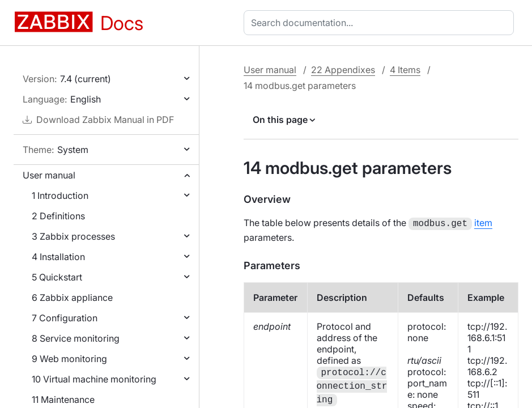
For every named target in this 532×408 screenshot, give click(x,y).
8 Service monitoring (76, 338)
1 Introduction (60, 195)
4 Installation (58, 257)
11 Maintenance (63, 399)
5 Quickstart (57, 277)
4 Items (405, 70)
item (483, 223)
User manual (49, 175)
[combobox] (381, 23)
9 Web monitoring (69, 359)
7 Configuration (65, 318)
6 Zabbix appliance (72, 297)
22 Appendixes (343, 70)
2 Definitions (58, 216)
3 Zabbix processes (73, 236)
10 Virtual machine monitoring (94, 379)
